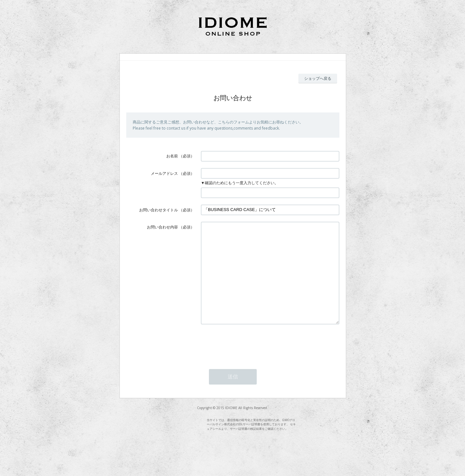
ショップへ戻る (318, 78)
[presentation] (250, 363)
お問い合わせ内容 (162, 227)
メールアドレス (164, 173)
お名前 (172, 156)
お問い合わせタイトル (159, 210)
